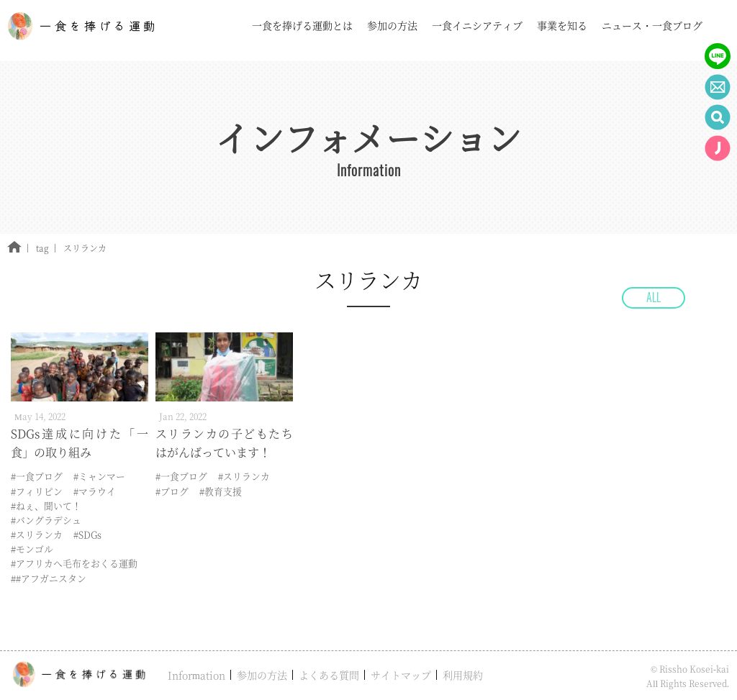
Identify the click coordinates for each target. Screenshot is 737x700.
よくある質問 (329, 675)
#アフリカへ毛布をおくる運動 (74, 563)
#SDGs (87, 534)
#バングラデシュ (46, 520)
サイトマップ (401, 675)
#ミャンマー (99, 476)
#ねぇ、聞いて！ (46, 505)
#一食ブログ (37, 476)
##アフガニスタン (49, 578)
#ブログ (172, 491)
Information (196, 675)
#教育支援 (221, 491)
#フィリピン (37, 491)
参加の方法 (262, 675)
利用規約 (463, 675)
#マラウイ (95, 491)
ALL (654, 297)
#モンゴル (32, 549)
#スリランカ (37, 534)
